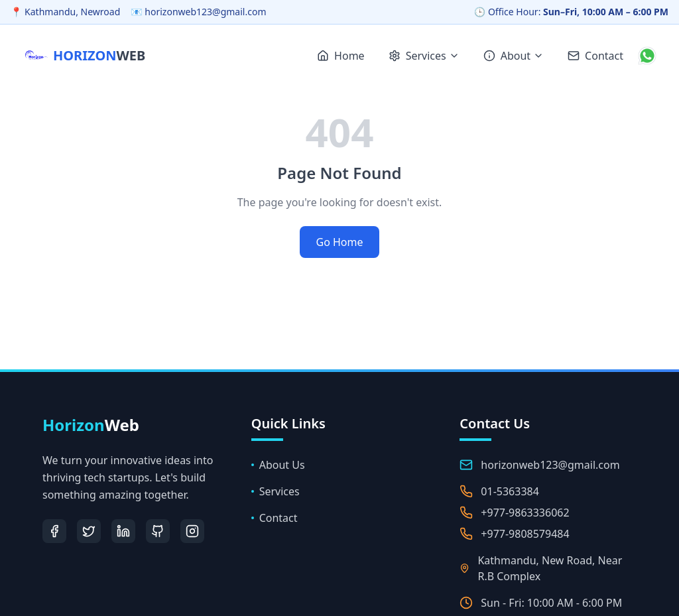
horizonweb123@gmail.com (550, 465)
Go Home (339, 242)
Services (424, 56)
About (514, 56)
